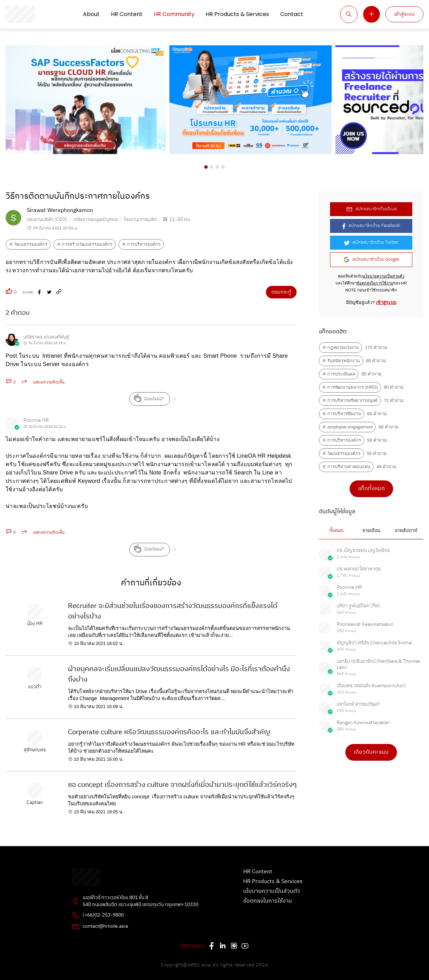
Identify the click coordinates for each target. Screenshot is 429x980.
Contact (292, 14)
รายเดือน (371, 531)
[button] (206, 167)
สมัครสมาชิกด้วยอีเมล (371, 209)
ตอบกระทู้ (281, 292)
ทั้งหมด (336, 531)
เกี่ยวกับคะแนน (371, 752)
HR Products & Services (237, 14)
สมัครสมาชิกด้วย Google (371, 260)
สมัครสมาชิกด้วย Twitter (371, 242)
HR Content (127, 14)
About (91, 14)
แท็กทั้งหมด (371, 489)
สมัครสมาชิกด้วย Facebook (371, 226)
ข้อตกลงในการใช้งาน (375, 283)
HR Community (174, 14)
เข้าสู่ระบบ (404, 14)
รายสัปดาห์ (406, 531)
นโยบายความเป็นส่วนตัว (383, 276)
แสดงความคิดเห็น (49, 382)
